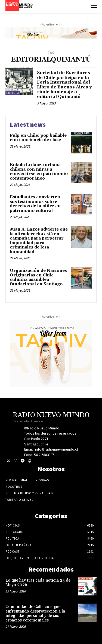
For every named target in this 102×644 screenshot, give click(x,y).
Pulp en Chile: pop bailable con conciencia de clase (38, 138)
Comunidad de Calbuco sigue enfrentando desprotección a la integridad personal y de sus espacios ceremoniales (35, 613)
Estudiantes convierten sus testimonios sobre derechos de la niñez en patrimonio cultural (35, 204)
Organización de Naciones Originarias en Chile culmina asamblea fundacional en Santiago (38, 277)
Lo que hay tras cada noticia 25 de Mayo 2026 (38, 583)
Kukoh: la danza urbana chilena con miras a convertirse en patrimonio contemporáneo (39, 172)
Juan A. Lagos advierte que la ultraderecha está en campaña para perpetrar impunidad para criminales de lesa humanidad (39, 241)
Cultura (13, 93)
